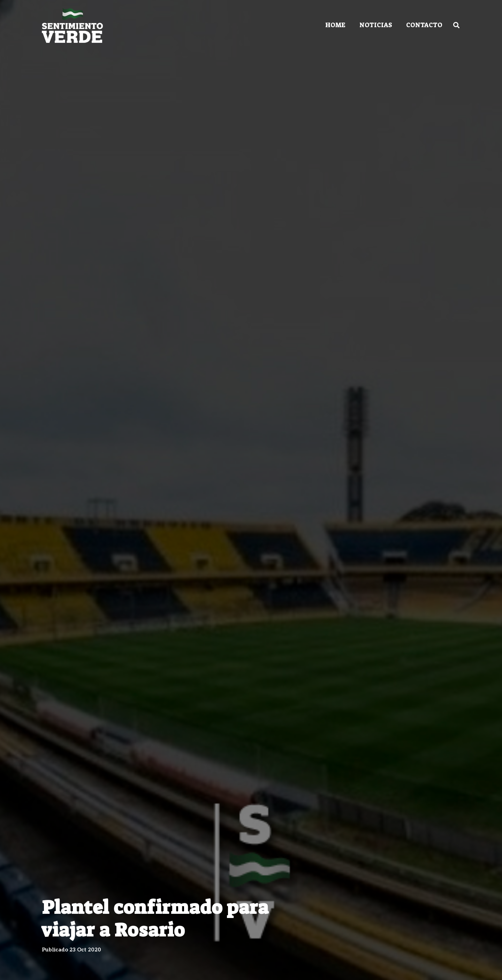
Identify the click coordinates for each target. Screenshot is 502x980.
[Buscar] (456, 25)
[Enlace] (72, 25)
